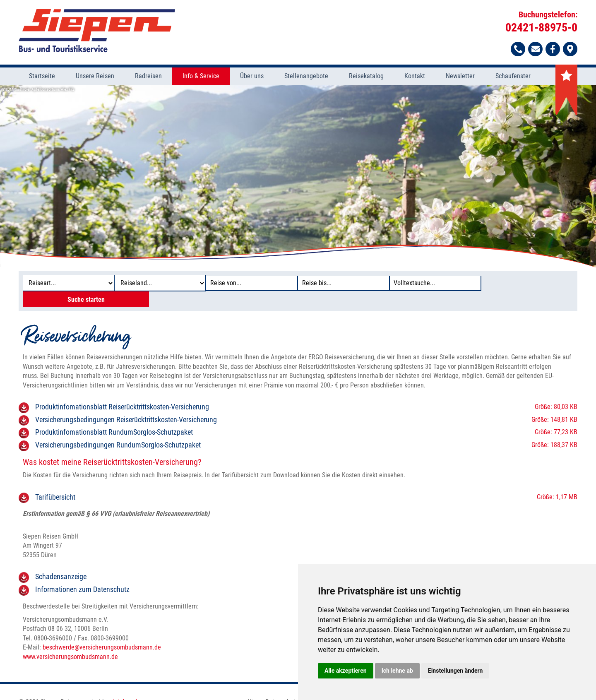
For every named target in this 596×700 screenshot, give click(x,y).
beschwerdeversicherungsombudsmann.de (102, 632)
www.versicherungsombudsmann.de (70, 641)
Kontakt (415, 76)
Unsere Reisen (95, 76)
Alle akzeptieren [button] (346, 671)
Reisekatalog (366, 76)
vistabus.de (125, 687)
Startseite (42, 76)
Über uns (252, 76)
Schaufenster (513, 76)
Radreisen (148, 76)
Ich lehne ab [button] (397, 671)
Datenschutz (282, 687)
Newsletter (460, 76)
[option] (298, 176)
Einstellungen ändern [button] (455, 671)
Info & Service (201, 76)
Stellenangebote (306, 76)
